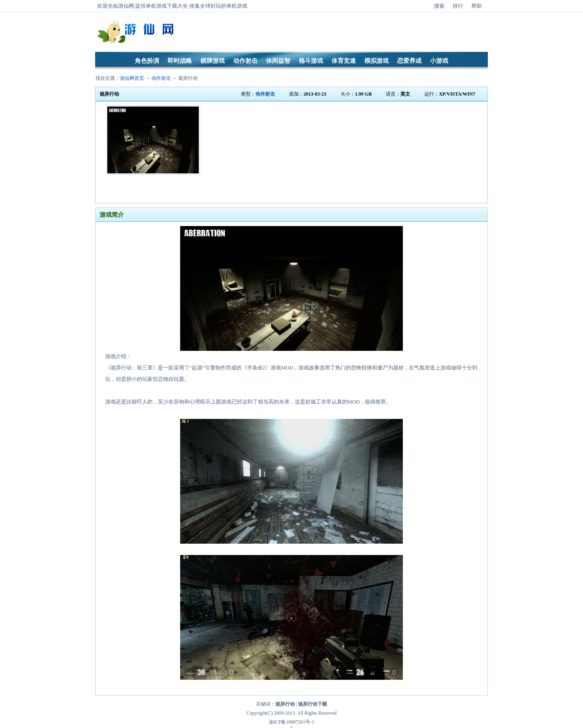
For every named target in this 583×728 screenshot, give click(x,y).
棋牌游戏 (213, 61)
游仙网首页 (132, 78)
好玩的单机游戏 (229, 6)
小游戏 (439, 61)
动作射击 (245, 61)
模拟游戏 (377, 61)
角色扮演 (147, 61)
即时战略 (180, 61)
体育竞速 (344, 61)
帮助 (477, 6)
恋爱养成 (409, 61)
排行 (458, 6)
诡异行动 (188, 78)
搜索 (439, 6)
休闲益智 (278, 61)
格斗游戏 (311, 61)
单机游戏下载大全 (167, 6)
